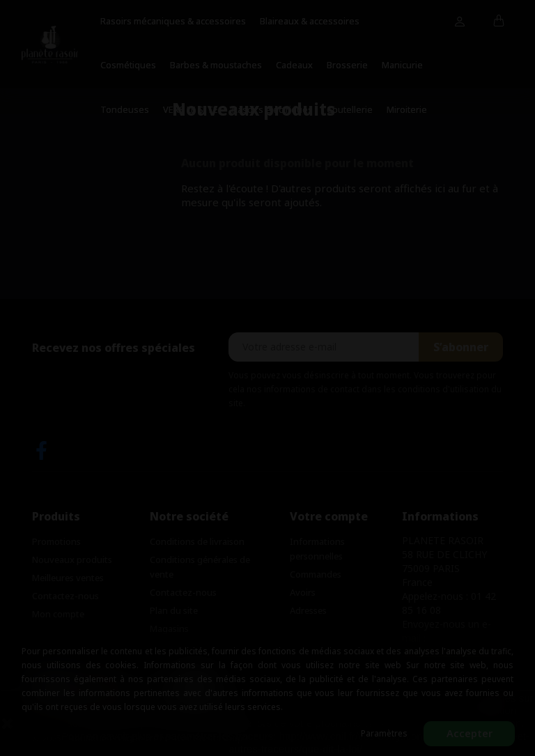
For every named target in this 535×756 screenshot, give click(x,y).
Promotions (56, 541)
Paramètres (384, 733)
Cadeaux (294, 65)
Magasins (169, 628)
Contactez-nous (65, 596)
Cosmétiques (128, 65)
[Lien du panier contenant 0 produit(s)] (499, 22)
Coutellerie (350, 109)
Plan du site (174, 610)
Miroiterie (407, 109)
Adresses (308, 610)
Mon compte (58, 614)
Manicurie (402, 65)
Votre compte (329, 516)
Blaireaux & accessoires (310, 21)
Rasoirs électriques (272, 109)
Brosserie (347, 65)
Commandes (316, 574)
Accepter (470, 733)
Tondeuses (125, 109)
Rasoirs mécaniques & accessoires (173, 21)
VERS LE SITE (191, 109)
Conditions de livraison (197, 541)
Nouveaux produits (72, 560)
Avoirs (303, 592)
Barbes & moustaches (216, 65)
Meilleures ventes (68, 578)
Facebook (41, 450)
